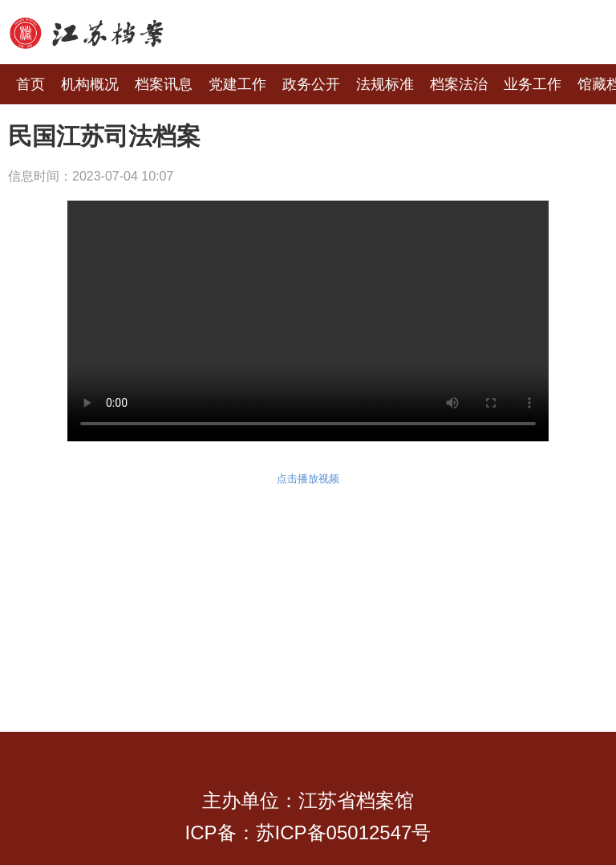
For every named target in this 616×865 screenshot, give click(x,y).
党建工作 (237, 84)
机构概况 (90, 84)
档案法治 (459, 84)
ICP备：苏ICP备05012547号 (308, 833)
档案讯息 (164, 84)
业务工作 (533, 84)
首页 (30, 84)
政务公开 (311, 84)
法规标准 (385, 84)
